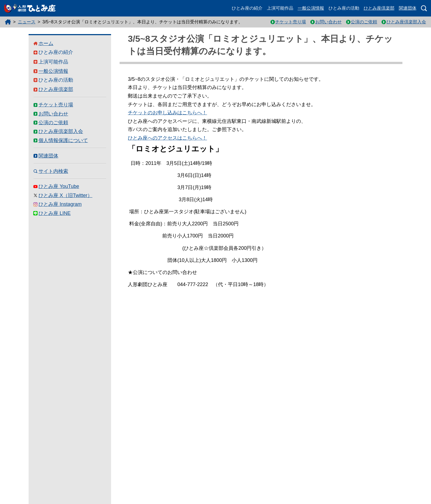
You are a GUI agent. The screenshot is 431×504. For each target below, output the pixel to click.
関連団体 (408, 8)
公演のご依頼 (364, 22)
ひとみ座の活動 (344, 8)
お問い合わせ (328, 22)
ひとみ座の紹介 (247, 8)
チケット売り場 (291, 22)
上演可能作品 (280, 8)
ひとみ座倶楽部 (379, 8)
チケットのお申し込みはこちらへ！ (167, 113)
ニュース (27, 22)
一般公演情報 (311, 8)
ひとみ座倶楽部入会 (406, 22)
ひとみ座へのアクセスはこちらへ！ (167, 138)
